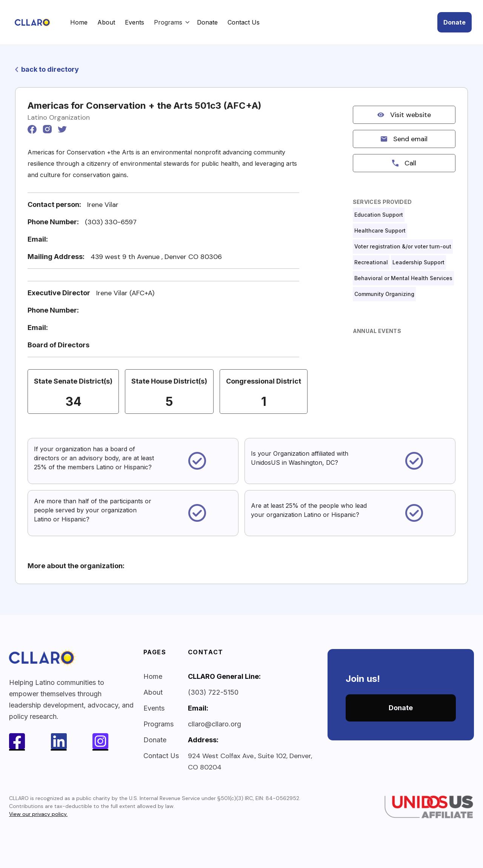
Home (79, 22)
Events (135, 22)
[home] (41, 22)
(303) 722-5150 (213, 692)
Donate (207, 22)
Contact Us (244, 22)
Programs (158, 724)
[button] (172, 22)
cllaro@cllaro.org (215, 724)
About (106, 22)
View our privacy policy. (38, 814)
